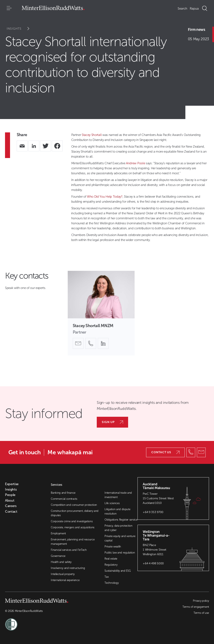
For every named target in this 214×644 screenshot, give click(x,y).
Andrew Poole (136, 163)
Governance (58, 556)
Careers (11, 506)
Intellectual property (63, 574)
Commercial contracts (64, 499)
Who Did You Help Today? (105, 197)
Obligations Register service (121, 520)
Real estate (111, 559)
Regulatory (111, 565)
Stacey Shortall (92, 135)
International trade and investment (118, 495)
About (10, 501)
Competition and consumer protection (74, 505)
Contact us (165, 452)
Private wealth (113, 547)
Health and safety (61, 562)
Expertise (12, 484)
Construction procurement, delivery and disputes (75, 513)
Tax (106, 577)
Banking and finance (63, 493)
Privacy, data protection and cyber (118, 528)
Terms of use (201, 613)
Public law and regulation (120, 553)
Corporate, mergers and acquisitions (73, 527)
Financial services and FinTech (69, 550)
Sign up (112, 422)
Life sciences (112, 503)
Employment (58, 533)
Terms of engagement (196, 607)
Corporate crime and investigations (72, 521)
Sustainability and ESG (118, 571)
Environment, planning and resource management (73, 542)
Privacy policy (201, 601)
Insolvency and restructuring (68, 568)
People (10, 495)
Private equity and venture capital (120, 538)
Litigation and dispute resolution (117, 511)
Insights (21, 29)
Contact (11, 512)
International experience (65, 580)
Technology (111, 583)
